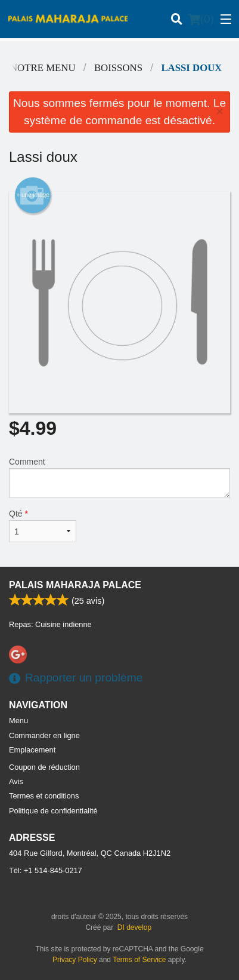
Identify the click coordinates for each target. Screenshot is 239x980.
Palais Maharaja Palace (75, 585)
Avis (16, 781)
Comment (119, 477)
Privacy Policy (75, 960)
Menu (18, 721)
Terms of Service (139, 960)
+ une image (32, 195)
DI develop (134, 927)
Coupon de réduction (44, 767)
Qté (43, 526)
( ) (201, 19)
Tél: (46, 870)
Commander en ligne (44, 735)
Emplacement (32, 750)
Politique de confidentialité (53, 811)
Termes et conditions (44, 796)
